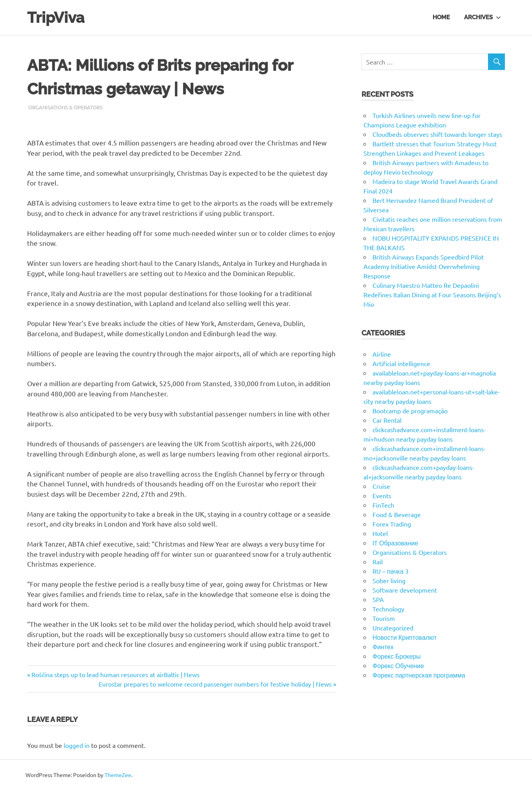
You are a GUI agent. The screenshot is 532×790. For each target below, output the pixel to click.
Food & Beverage (397, 514)
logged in (77, 745)
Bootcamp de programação (410, 411)
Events (382, 495)
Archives (482, 17)
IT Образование (395, 543)
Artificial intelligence (401, 363)
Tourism (384, 618)
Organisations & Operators (65, 107)
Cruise (381, 486)
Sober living (389, 580)
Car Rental (387, 420)
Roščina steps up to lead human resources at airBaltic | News (115, 674)
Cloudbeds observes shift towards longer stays (437, 134)
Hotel (380, 533)
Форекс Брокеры (397, 656)
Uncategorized (393, 628)
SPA (378, 599)
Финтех (383, 646)
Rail (378, 562)
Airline (382, 354)
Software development (405, 590)
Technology (388, 609)
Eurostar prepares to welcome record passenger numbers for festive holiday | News (215, 684)
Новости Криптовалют (405, 637)
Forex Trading (392, 524)
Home (441, 17)
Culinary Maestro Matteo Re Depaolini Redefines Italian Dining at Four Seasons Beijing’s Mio (432, 295)
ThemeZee (118, 775)
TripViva (56, 17)
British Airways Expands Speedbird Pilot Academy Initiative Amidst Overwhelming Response (424, 266)
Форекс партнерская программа (419, 675)
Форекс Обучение (398, 665)
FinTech (383, 505)
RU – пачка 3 (391, 571)
